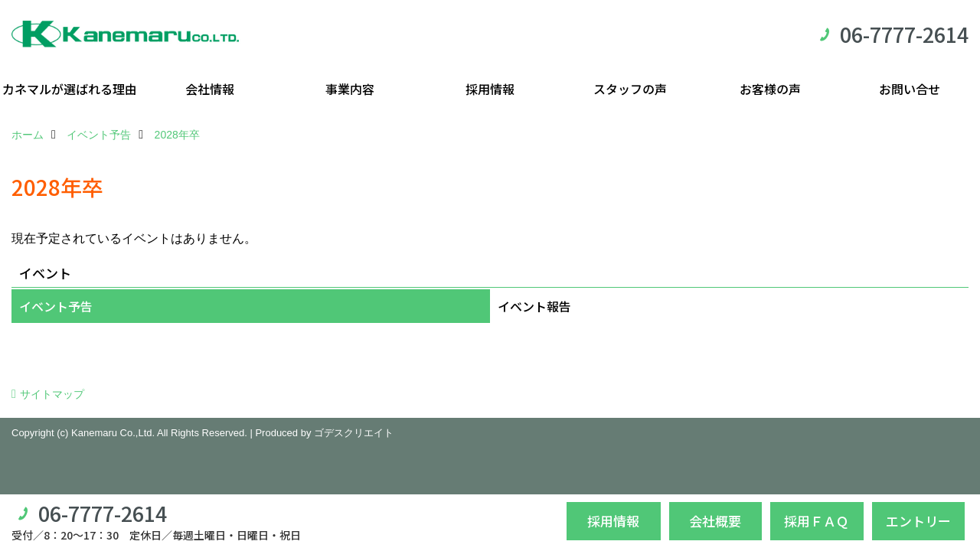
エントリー (918, 521)
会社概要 (715, 521)
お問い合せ (910, 89)
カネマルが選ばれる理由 (70, 89)
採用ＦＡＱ (817, 521)
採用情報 (490, 89)
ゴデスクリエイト (354, 433)
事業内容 (350, 89)
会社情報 (210, 89)
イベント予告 (56, 306)
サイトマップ (52, 394)
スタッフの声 (630, 89)
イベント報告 (534, 306)
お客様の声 (770, 89)
